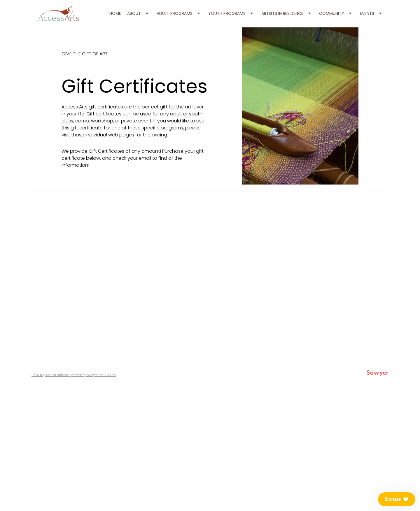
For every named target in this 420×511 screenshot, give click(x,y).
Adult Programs (175, 13)
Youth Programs (227, 13)
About (134, 13)
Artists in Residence (282, 13)
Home (115, 13)
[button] (397, 499)
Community (332, 13)
